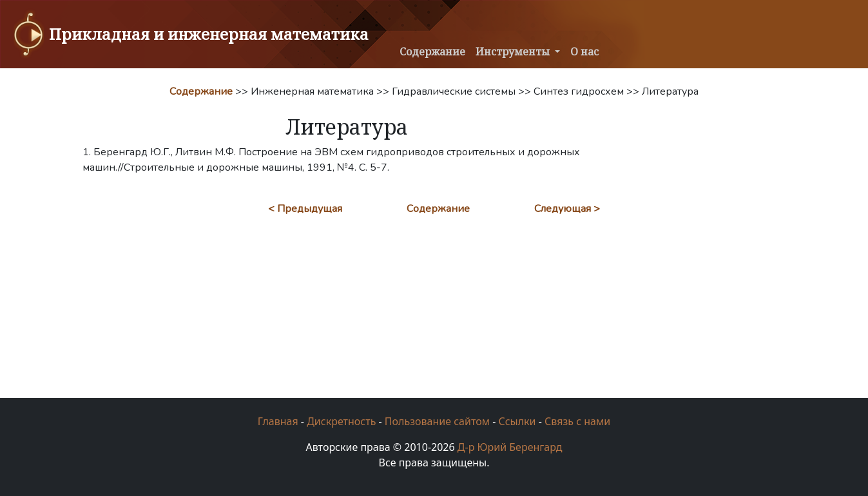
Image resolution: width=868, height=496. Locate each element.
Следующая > (567, 209)
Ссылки (517, 421)
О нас (584, 52)
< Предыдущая (305, 209)
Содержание (432, 52)
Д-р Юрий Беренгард (510, 447)
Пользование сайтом (437, 421)
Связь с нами (577, 421)
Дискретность (341, 421)
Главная (278, 421)
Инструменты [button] (514, 52)
